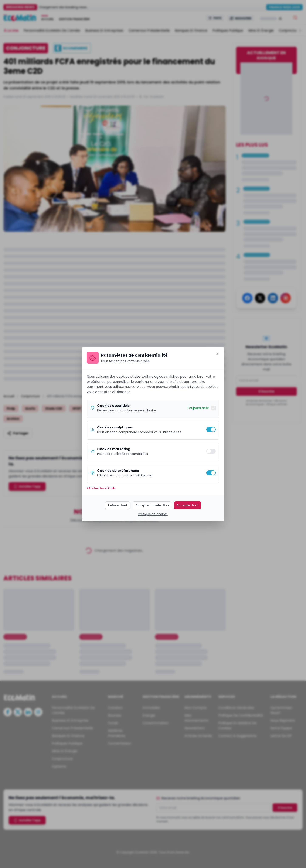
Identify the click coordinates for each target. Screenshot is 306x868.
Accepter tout (188, 505)
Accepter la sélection (152, 505)
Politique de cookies (153, 514)
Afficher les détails (101, 488)
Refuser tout (118, 505)
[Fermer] (217, 354)
